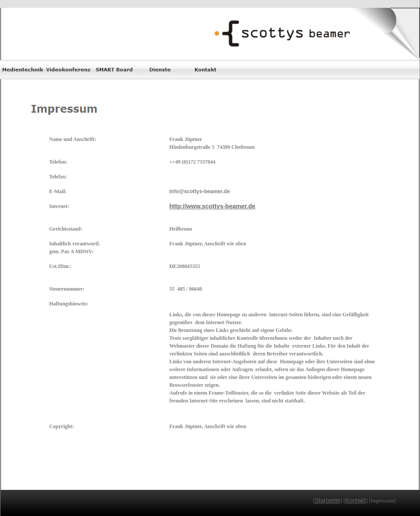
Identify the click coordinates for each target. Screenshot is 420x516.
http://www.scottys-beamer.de (212, 206)
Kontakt (355, 500)
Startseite (328, 500)
